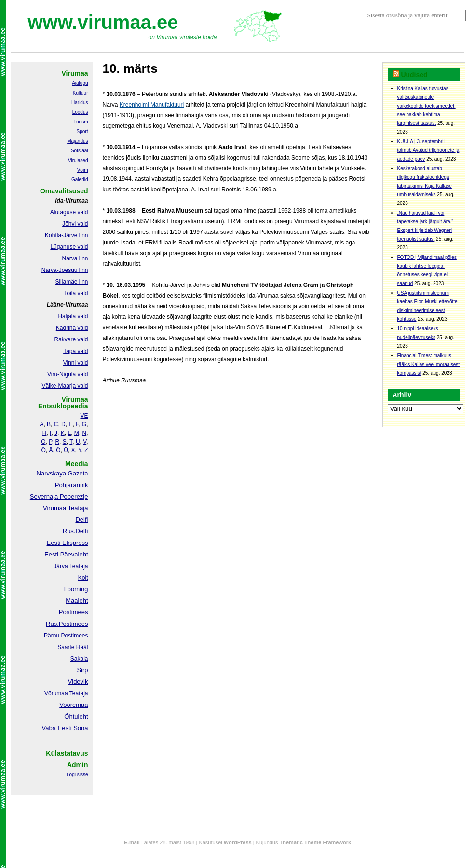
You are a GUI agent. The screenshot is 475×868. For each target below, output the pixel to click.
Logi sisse (77, 775)
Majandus (77, 141)
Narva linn (75, 258)
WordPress (238, 842)
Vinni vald (76, 363)
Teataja (78, 693)
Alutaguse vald (69, 212)
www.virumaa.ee (103, 22)
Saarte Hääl (73, 647)
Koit (83, 578)
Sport (82, 131)
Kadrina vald (72, 328)
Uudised (414, 75)
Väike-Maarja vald (65, 386)
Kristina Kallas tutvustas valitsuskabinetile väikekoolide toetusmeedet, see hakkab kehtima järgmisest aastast (427, 106)
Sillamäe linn (71, 282)
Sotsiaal (80, 151)
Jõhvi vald (75, 224)
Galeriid (80, 180)
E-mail (132, 842)
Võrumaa (56, 693)
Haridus (80, 102)
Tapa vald (75, 351)
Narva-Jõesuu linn (65, 270)
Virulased (78, 160)
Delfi (81, 520)
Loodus (80, 112)
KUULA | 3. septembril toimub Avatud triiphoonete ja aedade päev (428, 150)
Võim (83, 170)
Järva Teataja (71, 566)
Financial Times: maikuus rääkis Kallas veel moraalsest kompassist (429, 364)
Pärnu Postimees (66, 636)
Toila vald (76, 293)
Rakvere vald (71, 339)
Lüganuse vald (69, 247)
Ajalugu (80, 83)
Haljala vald (73, 316)
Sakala (79, 659)
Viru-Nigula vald (68, 374)
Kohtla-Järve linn (66, 235)
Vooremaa (74, 705)
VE (84, 416)
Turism (81, 122)
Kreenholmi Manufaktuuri (152, 105)
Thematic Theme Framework (316, 842)
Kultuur (81, 93)
